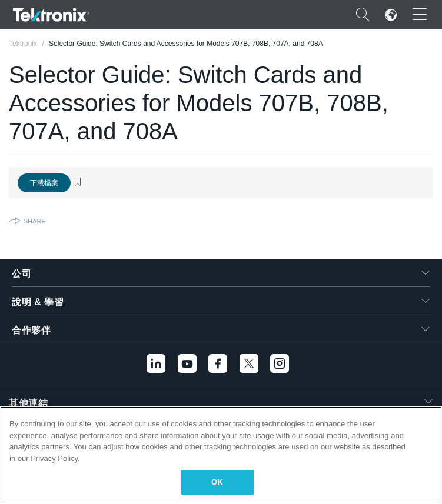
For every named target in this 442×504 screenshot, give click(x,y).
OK (217, 482)
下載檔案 (44, 183)
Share (35, 221)
